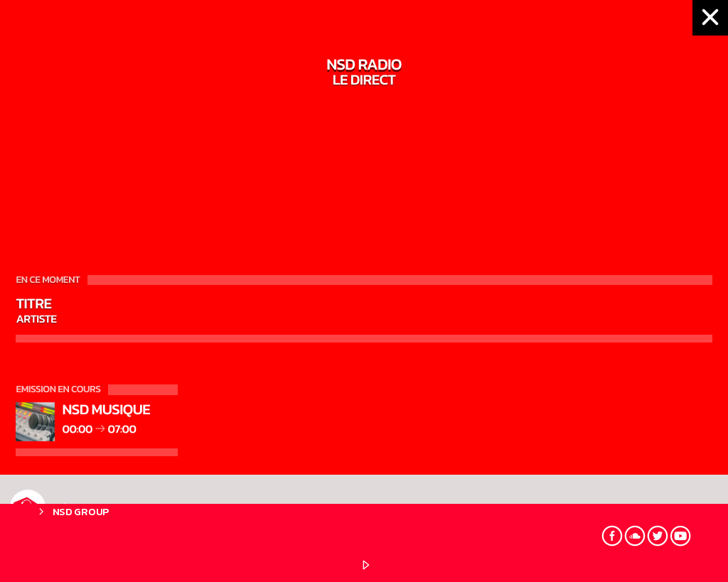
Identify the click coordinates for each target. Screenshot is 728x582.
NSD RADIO (69, 507)
